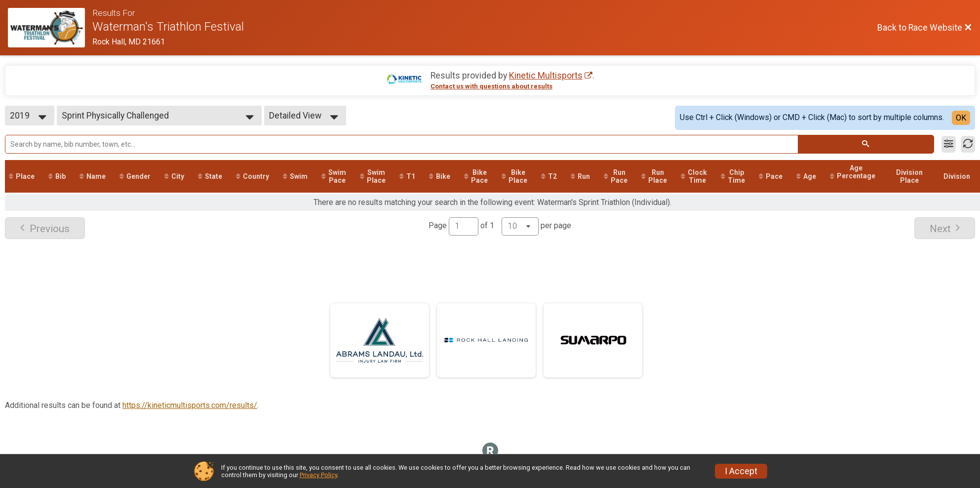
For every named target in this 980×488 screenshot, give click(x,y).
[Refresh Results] (968, 144)
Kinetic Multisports (546, 76)
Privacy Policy (318, 475)
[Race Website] (50, 28)
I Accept (741, 471)
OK (961, 118)
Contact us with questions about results (491, 86)
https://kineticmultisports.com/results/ (190, 405)
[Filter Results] (949, 144)
